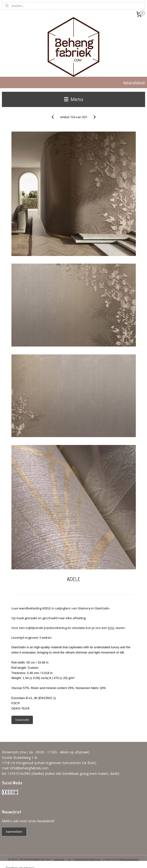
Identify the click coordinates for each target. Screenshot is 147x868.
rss (69, 859)
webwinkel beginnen (87, 859)
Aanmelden (14, 832)
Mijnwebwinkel (129, 859)
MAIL (111, 628)
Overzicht (22, 720)
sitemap (59, 859)
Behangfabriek (134, 82)
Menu (74, 99)
